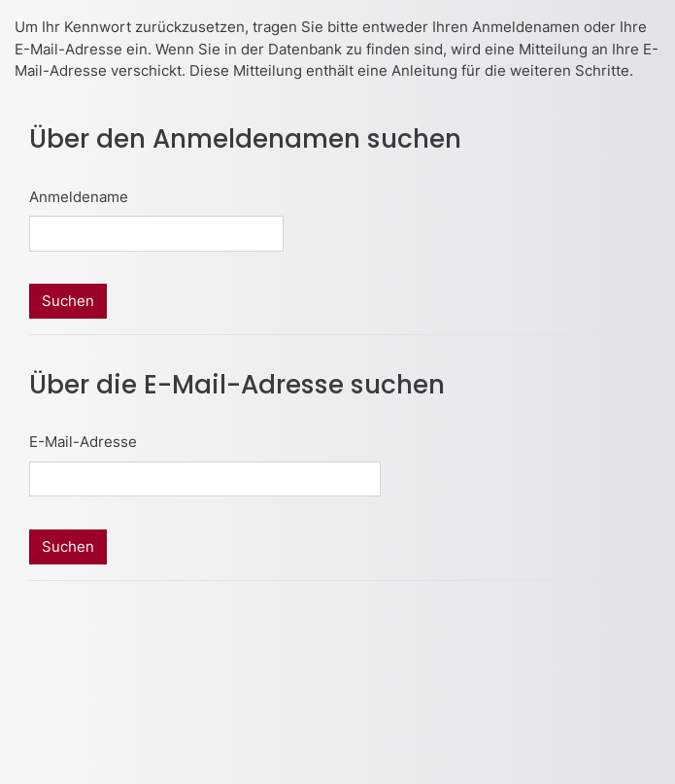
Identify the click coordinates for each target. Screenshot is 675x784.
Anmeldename (79, 197)
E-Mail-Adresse (83, 442)
